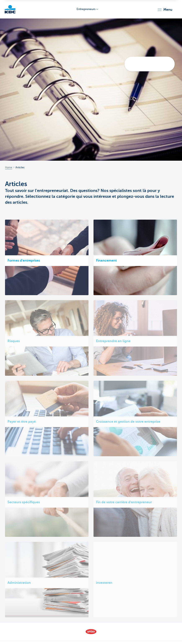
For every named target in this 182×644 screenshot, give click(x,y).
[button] (165, 10)
